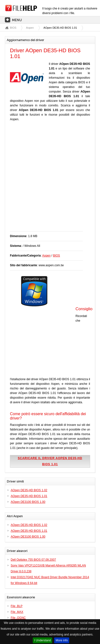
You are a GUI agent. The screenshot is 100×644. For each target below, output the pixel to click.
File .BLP (17, 606)
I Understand (43, 640)
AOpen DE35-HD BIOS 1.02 (29, 490)
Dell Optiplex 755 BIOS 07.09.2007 (33, 560)
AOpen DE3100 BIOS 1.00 (28, 502)
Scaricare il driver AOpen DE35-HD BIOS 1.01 (50, 461)
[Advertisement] (50, 179)
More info (62, 640)
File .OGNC (18, 618)
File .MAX (17, 612)
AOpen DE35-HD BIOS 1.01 (29, 496)
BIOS (13, 28)
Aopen (30, 28)
